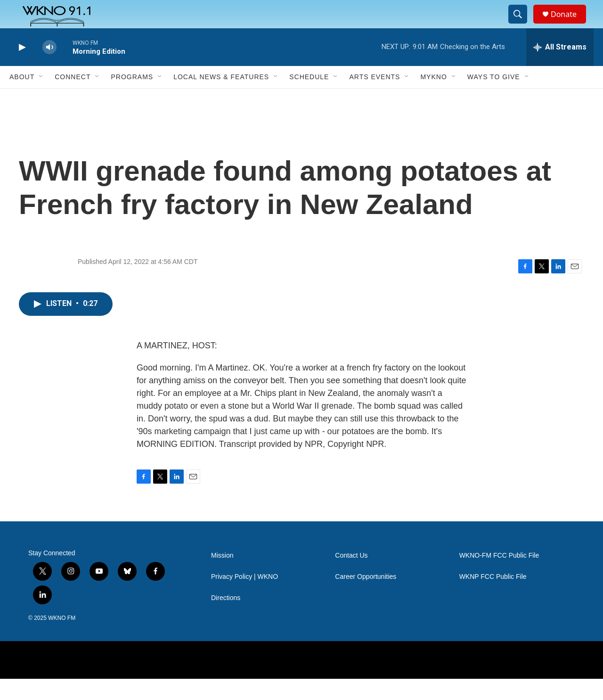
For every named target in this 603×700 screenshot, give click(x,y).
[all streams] (560, 68)
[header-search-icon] (522, 25)
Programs (132, 98)
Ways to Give (494, 98)
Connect (73, 98)
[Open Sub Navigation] (41, 98)
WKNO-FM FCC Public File (499, 577)
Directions (226, 619)
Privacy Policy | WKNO (244, 598)
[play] (21, 69)
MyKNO (433, 98)
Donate (570, 25)
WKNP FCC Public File (493, 598)
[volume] (49, 69)
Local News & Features (221, 98)
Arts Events (375, 98)
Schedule (309, 98)
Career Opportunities (366, 598)
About (22, 98)
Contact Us (351, 577)
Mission (222, 577)
